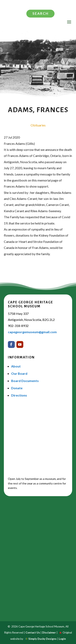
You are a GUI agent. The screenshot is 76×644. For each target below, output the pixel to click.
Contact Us (33, 633)
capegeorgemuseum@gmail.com (32, 332)
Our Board (19, 373)
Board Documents (25, 381)
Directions (19, 395)
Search (40, 13)
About (16, 366)
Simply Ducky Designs (42, 639)
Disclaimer (49, 633)
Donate (17, 388)
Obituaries (38, 125)
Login (62, 639)
